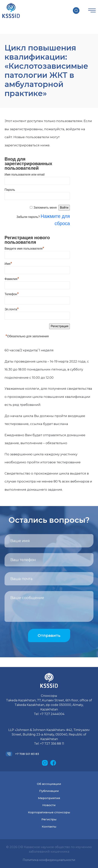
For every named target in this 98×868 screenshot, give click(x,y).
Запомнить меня (45, 208)
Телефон (12, 294)
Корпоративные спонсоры (49, 812)
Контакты (49, 827)
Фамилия (12, 278)
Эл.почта (12, 309)
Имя (8, 263)
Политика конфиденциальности (49, 860)
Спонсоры (49, 696)
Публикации (49, 791)
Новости (49, 805)
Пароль (10, 190)
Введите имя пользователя (24, 248)
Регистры (49, 819)
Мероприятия (49, 798)
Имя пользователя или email (24, 175)
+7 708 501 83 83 (27, 754)
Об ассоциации (49, 784)
